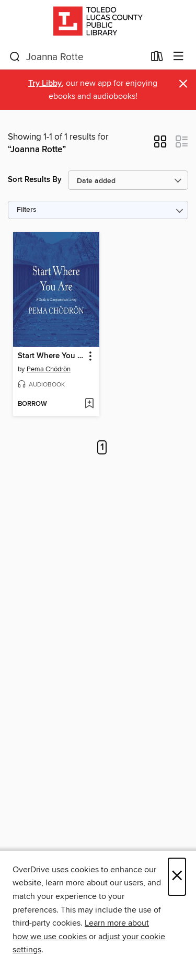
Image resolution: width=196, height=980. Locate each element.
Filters (27, 210)
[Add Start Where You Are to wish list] (89, 404)
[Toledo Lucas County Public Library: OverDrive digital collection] (98, 22)
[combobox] (77, 57)
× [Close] (177, 877)
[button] (160, 145)
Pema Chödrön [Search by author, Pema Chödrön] (49, 369)
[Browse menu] (178, 57)
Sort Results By (35, 180)
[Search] (15, 57)
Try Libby (45, 83)
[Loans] (157, 59)
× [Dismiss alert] (183, 84)
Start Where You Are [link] (51, 356)
